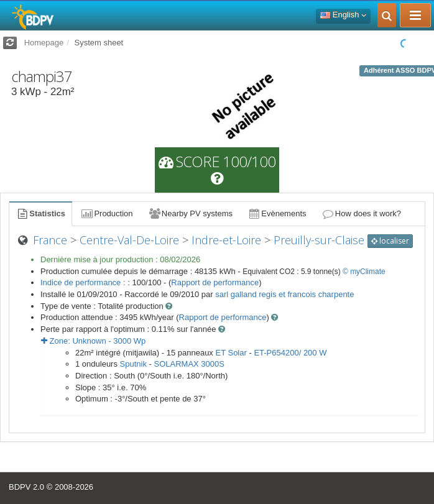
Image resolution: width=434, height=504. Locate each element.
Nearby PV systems (190, 213)
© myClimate (364, 272)
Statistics (40, 213)
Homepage (44, 43)
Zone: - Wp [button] (93, 341)
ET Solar (231, 353)
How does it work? (362, 213)
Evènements (277, 213)
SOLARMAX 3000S (189, 364)
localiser (390, 241)
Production (106, 213)
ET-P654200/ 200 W (290, 353)
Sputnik (133, 364)
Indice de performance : (84, 282)
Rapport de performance (215, 282)
